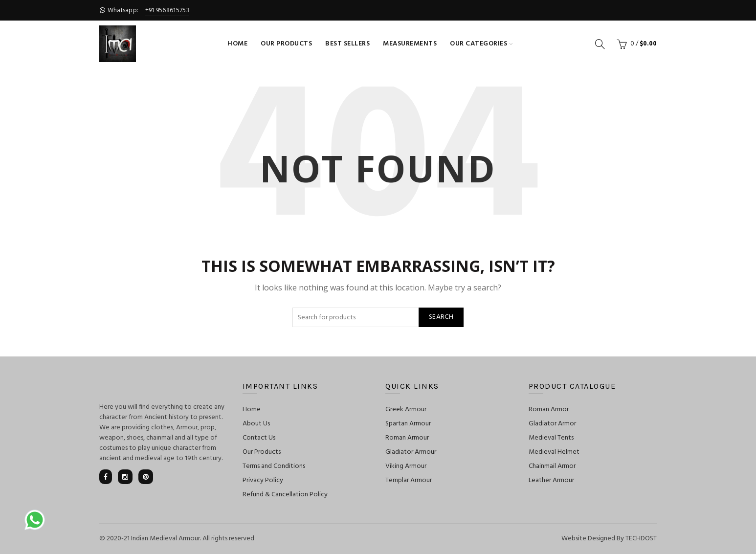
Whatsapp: (144, 11)
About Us (256, 424)
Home (237, 44)
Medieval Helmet (554, 452)
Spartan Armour (408, 424)
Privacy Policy (263, 480)
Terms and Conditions (274, 466)
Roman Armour (407, 438)
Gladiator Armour (411, 452)
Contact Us (259, 438)
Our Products (286, 44)
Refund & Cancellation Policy (285, 495)
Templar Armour (409, 480)
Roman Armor (549, 410)
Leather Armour (551, 480)
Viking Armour (406, 466)
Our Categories (478, 44)
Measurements (410, 44)
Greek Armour (406, 410)
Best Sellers (347, 44)
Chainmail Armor (552, 466)
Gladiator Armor (552, 424)
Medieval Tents (551, 438)
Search (441, 317)
